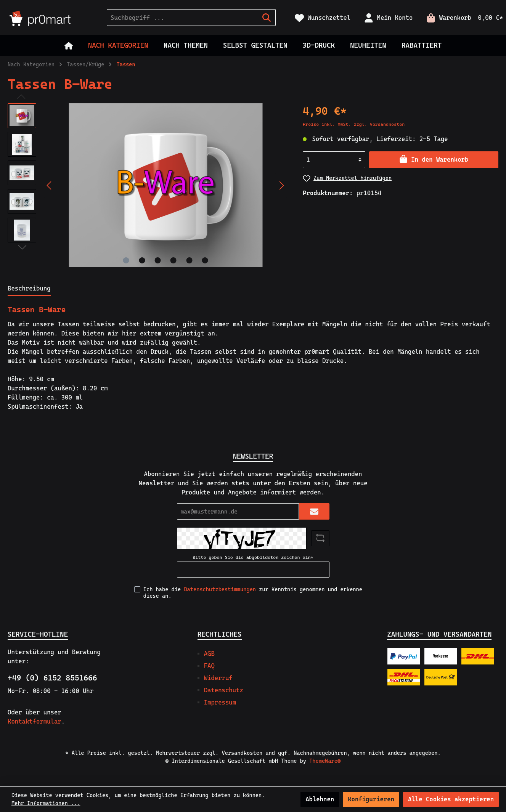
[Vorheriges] (50, 185)
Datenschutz (224, 690)
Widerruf (218, 678)
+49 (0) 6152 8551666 (52, 678)
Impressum (220, 702)
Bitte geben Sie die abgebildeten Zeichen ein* (253, 557)
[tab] (29, 288)
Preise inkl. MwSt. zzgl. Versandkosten (354, 124)
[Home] (69, 45)
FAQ (209, 666)
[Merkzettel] (323, 18)
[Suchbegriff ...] (182, 18)
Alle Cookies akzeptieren (451, 799)
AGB (209, 654)
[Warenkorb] (462, 18)
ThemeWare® (325, 761)
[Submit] (314, 511)
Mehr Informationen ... (46, 803)
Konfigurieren (371, 799)
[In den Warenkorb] (434, 160)
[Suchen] (267, 18)
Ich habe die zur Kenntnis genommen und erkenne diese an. (253, 593)
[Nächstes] (281, 185)
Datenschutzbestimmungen (220, 589)
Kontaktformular (35, 721)
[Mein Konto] (388, 18)
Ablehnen (320, 799)
